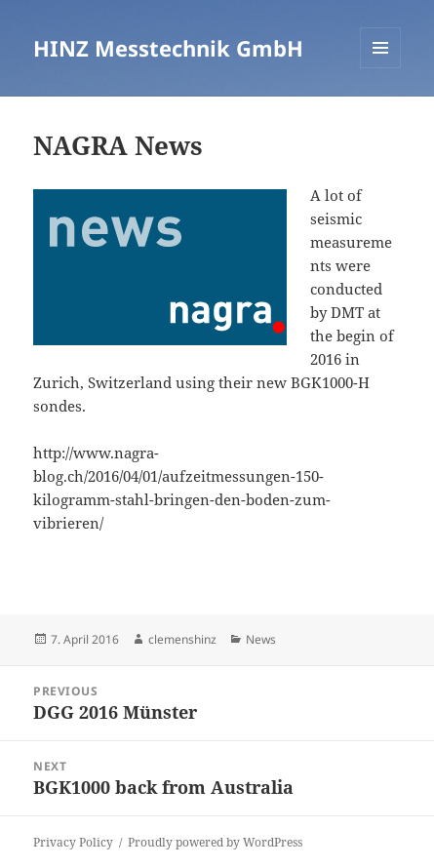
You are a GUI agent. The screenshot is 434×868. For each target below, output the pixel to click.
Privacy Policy (73, 842)
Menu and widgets (381, 68)
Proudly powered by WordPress (215, 842)
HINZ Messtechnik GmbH (168, 48)
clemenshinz (182, 639)
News (261, 639)
